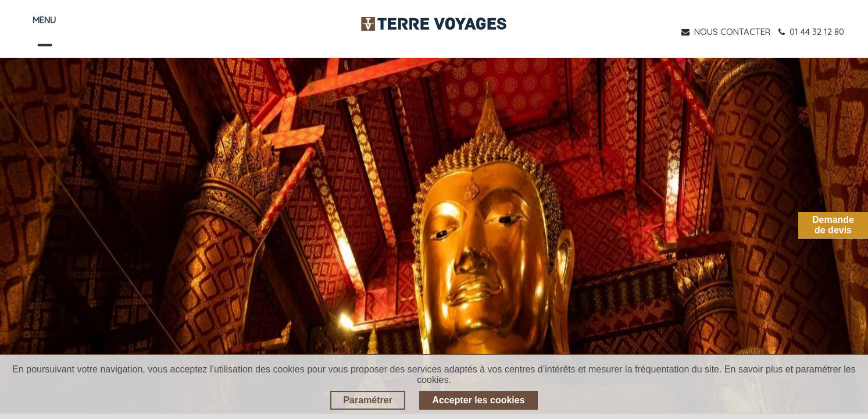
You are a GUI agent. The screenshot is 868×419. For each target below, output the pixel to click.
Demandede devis (833, 225)
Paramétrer (368, 400)
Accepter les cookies (478, 400)
